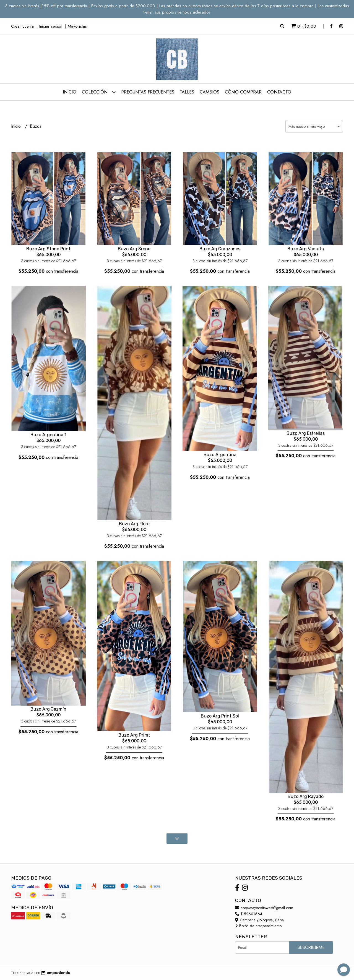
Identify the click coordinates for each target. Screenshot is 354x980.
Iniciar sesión (51, 26)
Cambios (209, 92)
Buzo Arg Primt (134, 735)
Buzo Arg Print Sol (220, 716)
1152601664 (249, 914)
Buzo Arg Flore (134, 524)
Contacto (279, 92)
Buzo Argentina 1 (48, 435)
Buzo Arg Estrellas (306, 433)
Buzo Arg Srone (134, 249)
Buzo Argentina (220, 455)
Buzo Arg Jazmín (48, 709)
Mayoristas (77, 26)
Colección (99, 92)
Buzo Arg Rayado (306, 796)
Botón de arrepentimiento (258, 926)
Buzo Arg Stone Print (48, 249)
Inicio (70, 92)
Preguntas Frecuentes (148, 92)
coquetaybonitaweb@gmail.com (264, 908)
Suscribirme (311, 947)
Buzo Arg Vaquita (306, 249)
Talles (187, 92)
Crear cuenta (22, 26)
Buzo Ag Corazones (220, 249)
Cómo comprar (243, 92)
